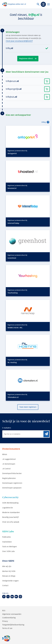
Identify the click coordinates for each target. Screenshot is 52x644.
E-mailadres (7, 428)
